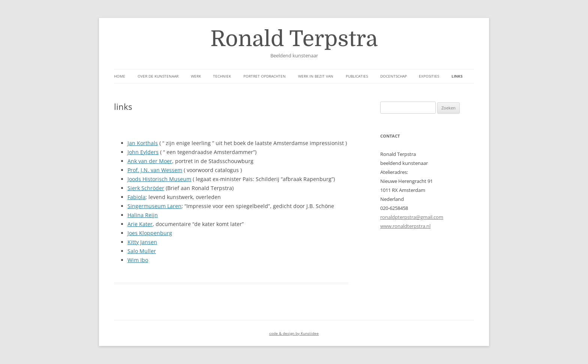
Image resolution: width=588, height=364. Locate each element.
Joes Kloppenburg (150, 233)
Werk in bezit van (316, 76)
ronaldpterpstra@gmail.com (412, 217)
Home (120, 76)
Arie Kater (140, 224)
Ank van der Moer (150, 161)
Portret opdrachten (265, 76)
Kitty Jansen (142, 242)
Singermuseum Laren (154, 206)
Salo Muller (142, 251)
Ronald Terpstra (294, 39)
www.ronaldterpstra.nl (405, 226)
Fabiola (136, 197)
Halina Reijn (143, 215)
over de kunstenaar (158, 76)
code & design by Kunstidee (294, 333)
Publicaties (357, 76)
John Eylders (143, 152)
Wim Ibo (138, 260)
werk (196, 76)
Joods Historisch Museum (159, 179)
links (457, 76)
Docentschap (394, 76)
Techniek (222, 76)
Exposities (429, 76)
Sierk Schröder (146, 188)
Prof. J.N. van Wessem (155, 170)
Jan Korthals (143, 143)
